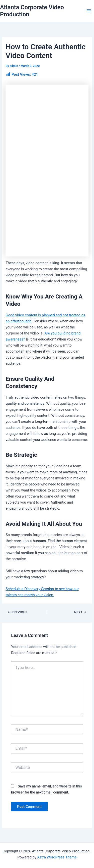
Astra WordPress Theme (57, 857)
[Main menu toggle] (89, 11)
